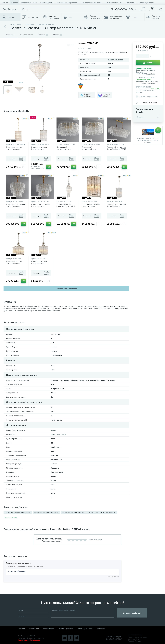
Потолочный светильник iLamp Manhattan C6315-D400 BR (91, 150)
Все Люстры (10, 9)
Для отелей (130, 3)
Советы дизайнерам (85, 628)
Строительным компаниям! (146, 83)
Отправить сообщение (132, 612)
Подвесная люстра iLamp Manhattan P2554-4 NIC (39, 263)
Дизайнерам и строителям (67, 3)
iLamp (53, 430)
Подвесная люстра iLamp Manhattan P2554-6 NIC (14, 263)
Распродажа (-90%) (29, 3)
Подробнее (151, 74)
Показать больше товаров (66, 289)
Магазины (22, 628)
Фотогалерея (49, 628)
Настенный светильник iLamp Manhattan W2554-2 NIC (91, 206)
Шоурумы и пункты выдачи (145, 70)
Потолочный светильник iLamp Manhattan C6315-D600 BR (66, 150)
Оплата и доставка (146, 3)
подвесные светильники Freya (73, 513)
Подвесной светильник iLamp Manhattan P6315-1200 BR (117, 149)
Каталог (14, 3)
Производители (47, 3)
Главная (5, 3)
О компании (34, 628)
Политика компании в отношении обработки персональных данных (114, 637)
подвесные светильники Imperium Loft (102, 513)
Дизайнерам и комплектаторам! (147, 81)
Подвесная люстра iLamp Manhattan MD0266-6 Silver (39, 149)
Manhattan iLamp (115, 60)
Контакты (101, 628)
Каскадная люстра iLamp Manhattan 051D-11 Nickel (66, 206)
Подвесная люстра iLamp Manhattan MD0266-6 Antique (14, 149)
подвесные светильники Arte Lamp (18, 513)
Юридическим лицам (114, 3)
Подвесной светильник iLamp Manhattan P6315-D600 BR (41, 206)
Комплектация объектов (92, 3)
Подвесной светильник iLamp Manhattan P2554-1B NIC (116, 206)
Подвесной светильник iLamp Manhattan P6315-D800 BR (16, 206)
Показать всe (10, 517)
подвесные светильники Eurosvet (46, 513)
